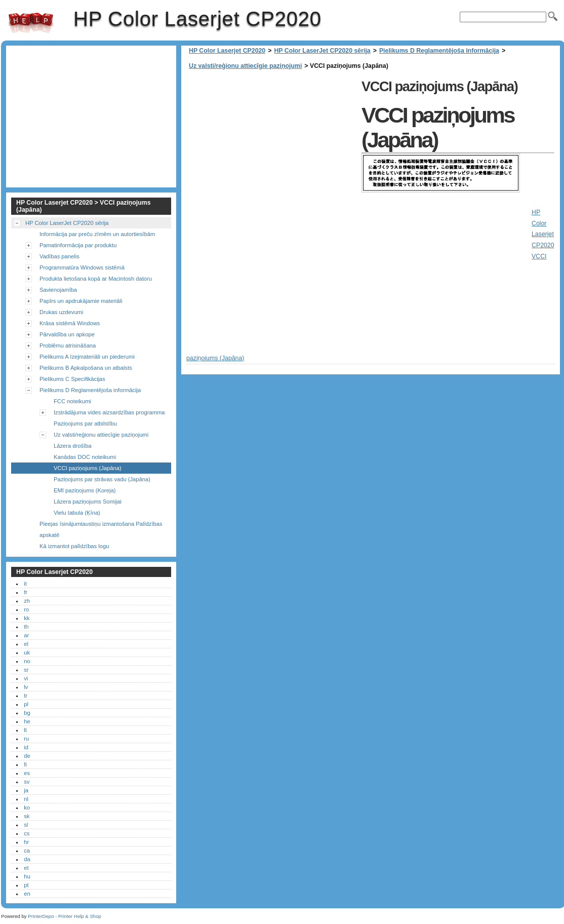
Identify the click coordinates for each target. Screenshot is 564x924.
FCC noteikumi (72, 401)
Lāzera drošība (73, 446)
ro (26, 609)
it (25, 584)
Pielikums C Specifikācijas (72, 379)
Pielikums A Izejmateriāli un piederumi (87, 357)
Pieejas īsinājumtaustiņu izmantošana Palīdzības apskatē (101, 529)
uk (27, 652)
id (26, 747)
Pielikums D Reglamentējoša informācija (439, 51)
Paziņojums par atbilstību (85, 423)
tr (26, 696)
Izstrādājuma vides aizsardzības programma (109, 412)
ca (27, 851)
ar (26, 635)
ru (26, 739)
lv (26, 687)
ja (26, 790)
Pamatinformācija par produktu (78, 245)
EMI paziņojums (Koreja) (85, 490)
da (27, 859)
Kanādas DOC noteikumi (85, 457)
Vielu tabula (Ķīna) (77, 513)
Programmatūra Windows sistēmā (82, 267)
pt (26, 885)
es (27, 773)
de (27, 756)
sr (26, 670)
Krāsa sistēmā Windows (70, 323)
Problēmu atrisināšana (68, 345)
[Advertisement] (271, 147)
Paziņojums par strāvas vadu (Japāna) (102, 479)
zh (27, 601)
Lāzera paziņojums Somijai (88, 502)
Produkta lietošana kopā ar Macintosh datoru (96, 279)
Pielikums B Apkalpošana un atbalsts (86, 368)
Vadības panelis (59, 256)
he (27, 721)
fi (25, 764)
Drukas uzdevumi (61, 312)
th (26, 627)
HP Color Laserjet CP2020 (31, 23)
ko (27, 807)
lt (25, 730)
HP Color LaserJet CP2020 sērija (322, 51)
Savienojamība (58, 290)
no (27, 661)
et (26, 868)
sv (27, 782)
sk (27, 816)
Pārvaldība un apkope (67, 334)
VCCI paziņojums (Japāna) (88, 468)
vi (26, 678)
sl (26, 825)
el (26, 644)
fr (26, 592)
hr (26, 842)
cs (27, 833)
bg (27, 713)
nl (26, 799)
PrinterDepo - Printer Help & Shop (65, 916)
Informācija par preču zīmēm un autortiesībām (97, 234)
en (27, 894)
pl (26, 704)
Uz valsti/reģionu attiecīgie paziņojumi (245, 66)
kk (27, 618)
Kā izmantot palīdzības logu (74, 546)
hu (27, 876)
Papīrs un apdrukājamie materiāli (81, 301)
